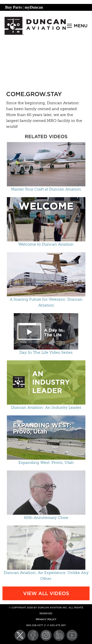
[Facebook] (33, 635)
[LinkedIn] (59, 635)
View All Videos (46, 593)
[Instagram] (46, 635)
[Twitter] (20, 635)
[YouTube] (72, 635)
